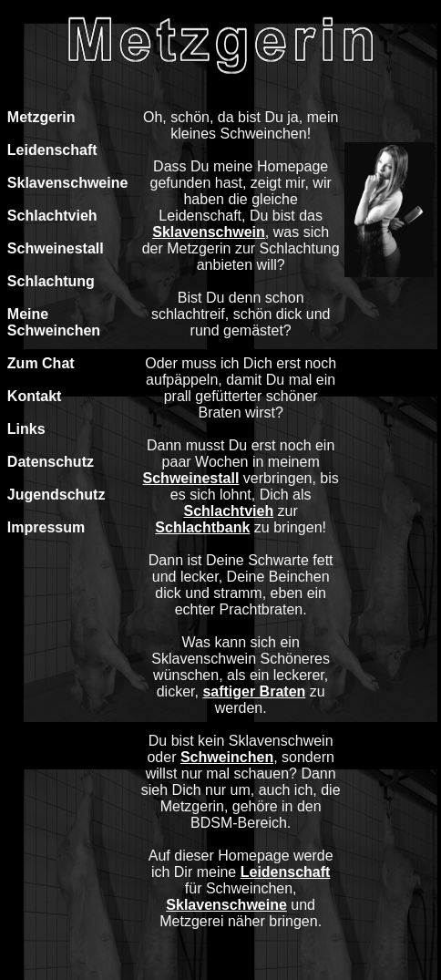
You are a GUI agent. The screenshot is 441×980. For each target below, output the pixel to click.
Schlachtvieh (52, 216)
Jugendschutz (56, 495)
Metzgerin (41, 117)
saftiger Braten (254, 691)
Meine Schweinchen (54, 322)
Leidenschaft (52, 150)
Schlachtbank (202, 527)
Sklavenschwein (209, 232)
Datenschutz (51, 462)
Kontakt (35, 396)
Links (26, 429)
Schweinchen (227, 757)
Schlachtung (51, 281)
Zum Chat (41, 363)
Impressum (46, 527)
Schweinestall (56, 248)
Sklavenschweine (68, 183)
